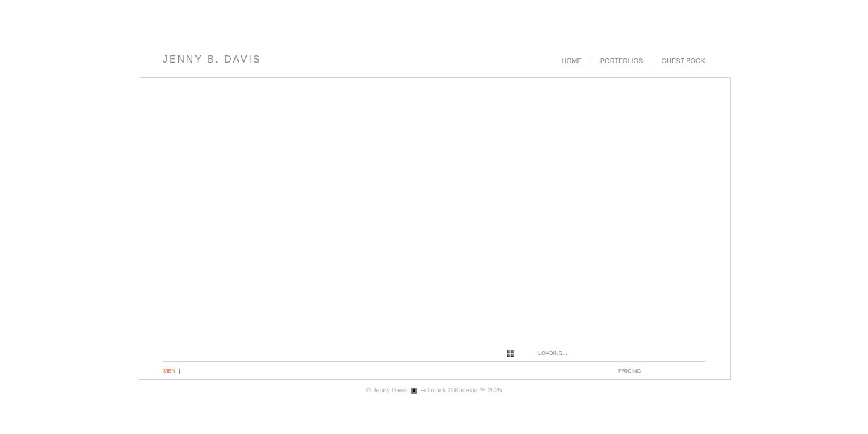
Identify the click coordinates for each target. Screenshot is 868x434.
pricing (630, 371)
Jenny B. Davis (212, 59)
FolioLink (433, 390)
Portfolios (622, 61)
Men (169, 371)
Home (572, 61)
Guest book (683, 61)
